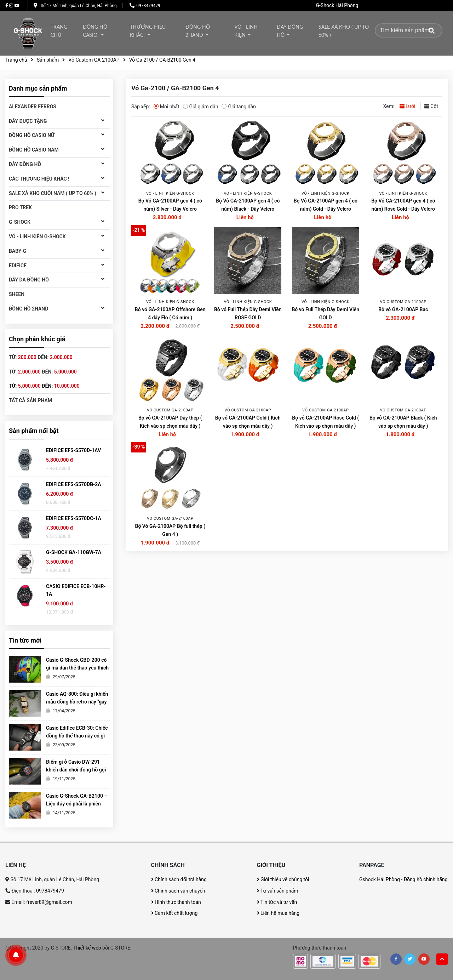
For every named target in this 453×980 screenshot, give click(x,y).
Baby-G (18, 251)
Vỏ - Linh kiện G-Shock (37, 237)
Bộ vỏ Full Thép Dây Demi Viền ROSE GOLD (248, 314)
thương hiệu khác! (148, 31)
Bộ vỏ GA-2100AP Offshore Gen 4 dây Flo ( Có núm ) (170, 314)
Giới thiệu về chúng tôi (283, 879)
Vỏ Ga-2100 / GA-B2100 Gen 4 (162, 60)
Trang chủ (59, 31)
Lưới (408, 106)
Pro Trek (20, 207)
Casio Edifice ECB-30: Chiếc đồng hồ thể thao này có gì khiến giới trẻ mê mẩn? (77, 736)
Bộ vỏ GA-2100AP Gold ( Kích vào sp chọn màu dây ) (248, 422)
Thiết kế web (87, 948)
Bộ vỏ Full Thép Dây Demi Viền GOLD (325, 314)
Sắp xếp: (141, 107)
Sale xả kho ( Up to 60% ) (344, 31)
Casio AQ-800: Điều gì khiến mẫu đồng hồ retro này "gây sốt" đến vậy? (77, 702)
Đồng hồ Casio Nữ (32, 135)
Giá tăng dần (239, 106)
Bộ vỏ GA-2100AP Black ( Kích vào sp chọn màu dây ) (403, 422)
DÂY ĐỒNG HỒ (290, 31)
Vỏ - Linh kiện (246, 31)
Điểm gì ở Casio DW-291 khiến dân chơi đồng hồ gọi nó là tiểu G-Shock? (76, 770)
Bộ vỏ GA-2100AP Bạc (403, 309)
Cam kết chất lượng (174, 913)
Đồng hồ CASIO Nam (34, 150)
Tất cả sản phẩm (30, 400)
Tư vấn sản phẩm (278, 891)
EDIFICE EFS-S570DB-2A (74, 484)
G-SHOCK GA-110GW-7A (74, 552)
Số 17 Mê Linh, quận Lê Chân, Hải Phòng (79, 6)
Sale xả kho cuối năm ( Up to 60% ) (53, 193)
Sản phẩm (48, 60)
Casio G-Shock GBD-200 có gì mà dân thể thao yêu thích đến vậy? (77, 668)
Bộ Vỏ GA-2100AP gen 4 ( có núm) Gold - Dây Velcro (326, 205)
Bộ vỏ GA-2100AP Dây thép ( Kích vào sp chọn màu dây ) (170, 422)
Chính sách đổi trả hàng (179, 879)
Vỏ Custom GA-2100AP (94, 60)
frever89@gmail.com (49, 902)
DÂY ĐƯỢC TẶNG (28, 121)
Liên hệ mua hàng (278, 913)
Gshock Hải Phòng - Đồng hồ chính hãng (403, 879)
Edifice (18, 266)
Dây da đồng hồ (29, 280)
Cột (431, 106)
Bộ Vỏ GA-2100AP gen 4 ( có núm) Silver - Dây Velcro (170, 205)
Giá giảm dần (201, 106)
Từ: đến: (41, 357)
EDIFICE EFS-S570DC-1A (74, 518)
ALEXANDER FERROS (33, 107)
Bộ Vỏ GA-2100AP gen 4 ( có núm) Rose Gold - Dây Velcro (403, 205)
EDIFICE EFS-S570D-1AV (73, 450)
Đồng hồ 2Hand (198, 31)
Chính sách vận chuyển (178, 891)
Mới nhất (167, 106)
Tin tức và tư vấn (277, 902)
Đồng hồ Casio (95, 31)
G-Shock (20, 222)
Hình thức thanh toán (176, 902)
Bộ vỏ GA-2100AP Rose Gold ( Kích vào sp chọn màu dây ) (325, 422)
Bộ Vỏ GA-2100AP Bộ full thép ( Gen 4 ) (170, 530)
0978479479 (148, 6)
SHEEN (17, 294)
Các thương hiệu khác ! (39, 179)
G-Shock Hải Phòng (337, 5)
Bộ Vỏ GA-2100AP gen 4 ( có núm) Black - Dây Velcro (248, 205)
